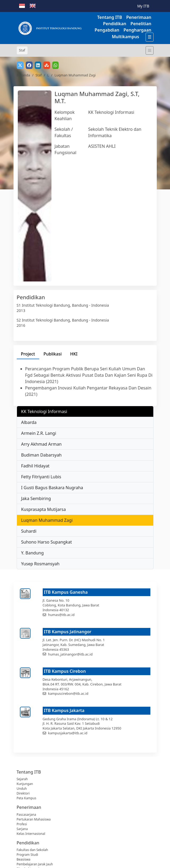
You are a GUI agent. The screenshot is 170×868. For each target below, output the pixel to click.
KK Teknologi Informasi (111, 112)
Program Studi (27, 855)
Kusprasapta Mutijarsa (44, 509)
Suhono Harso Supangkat (47, 542)
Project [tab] (28, 354)
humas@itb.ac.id (61, 615)
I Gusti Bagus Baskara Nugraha (52, 488)
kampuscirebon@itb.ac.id (68, 693)
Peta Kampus (27, 798)
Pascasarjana (27, 815)
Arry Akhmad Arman (42, 444)
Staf (39, 75)
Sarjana (22, 829)
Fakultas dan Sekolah (32, 850)
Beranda (23, 75)
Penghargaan (138, 30)
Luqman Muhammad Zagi (47, 520)
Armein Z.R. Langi (39, 433)
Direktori (23, 793)
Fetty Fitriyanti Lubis (41, 477)
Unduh (22, 789)
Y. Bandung (32, 553)
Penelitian (141, 24)
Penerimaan (139, 17)
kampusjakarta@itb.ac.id (68, 733)
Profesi (22, 824)
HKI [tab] (74, 354)
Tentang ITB (110, 17)
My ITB (143, 6)
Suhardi (29, 531)
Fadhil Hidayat (35, 466)
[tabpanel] (85, 381)
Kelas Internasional (31, 834)
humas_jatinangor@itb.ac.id (70, 654)
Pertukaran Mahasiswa (34, 819)
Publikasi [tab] (53, 354)
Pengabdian (107, 30)
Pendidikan (115, 24)
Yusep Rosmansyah (40, 564)
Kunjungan (25, 784)
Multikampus (126, 37)
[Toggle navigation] (150, 50)
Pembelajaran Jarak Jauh (35, 864)
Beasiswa (24, 859)
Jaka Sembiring (36, 498)
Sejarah (22, 779)
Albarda (29, 422)
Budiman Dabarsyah (42, 455)
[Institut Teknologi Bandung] (50, 28)
